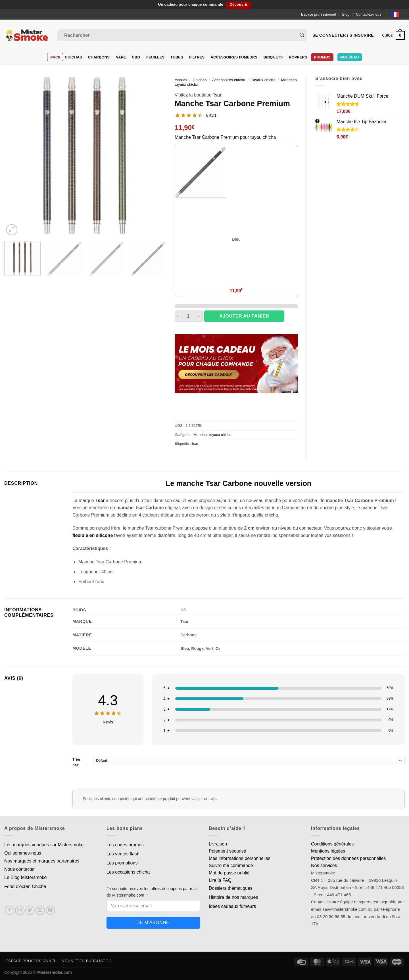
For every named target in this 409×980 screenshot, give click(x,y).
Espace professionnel (318, 14)
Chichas (74, 57)
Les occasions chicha (128, 872)
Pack (55, 57)
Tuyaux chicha (263, 80)
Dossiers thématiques (231, 888)
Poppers (298, 57)
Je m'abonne (153, 923)
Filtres (197, 57)
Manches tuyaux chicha (212, 435)
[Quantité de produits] (188, 316)
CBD (136, 57)
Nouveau (350, 57)
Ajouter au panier (244, 316)
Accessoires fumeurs (234, 57)
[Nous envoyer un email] (40, 910)
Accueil (181, 80)
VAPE (121, 57)
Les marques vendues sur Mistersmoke (44, 845)
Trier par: (239, 762)
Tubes (177, 57)
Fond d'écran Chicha (25, 886)
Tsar (217, 95)
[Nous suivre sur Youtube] (50, 910)
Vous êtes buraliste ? (87, 961)
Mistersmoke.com (55, 972)
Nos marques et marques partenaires (42, 861)
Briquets (273, 57)
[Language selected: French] (398, 14)
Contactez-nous (369, 14)
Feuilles (155, 57)
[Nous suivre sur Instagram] (20, 910)
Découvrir (238, 4)
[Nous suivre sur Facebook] (10, 910)
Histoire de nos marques (233, 897)
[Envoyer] (302, 35)
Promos (322, 57)
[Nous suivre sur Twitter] (30, 910)
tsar (195, 443)
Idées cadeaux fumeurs (232, 906)
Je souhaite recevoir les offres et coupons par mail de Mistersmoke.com (152, 892)
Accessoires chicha (229, 80)
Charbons (99, 57)
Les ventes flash (123, 854)
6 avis (211, 115)
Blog (346, 14)
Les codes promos (125, 845)
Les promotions (122, 863)
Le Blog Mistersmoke (25, 877)
